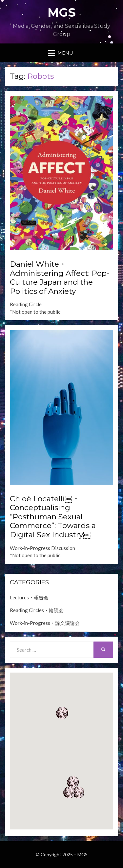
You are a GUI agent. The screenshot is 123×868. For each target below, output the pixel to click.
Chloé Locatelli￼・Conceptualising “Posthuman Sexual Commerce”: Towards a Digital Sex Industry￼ (53, 517)
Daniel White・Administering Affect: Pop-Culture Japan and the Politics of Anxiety (60, 278)
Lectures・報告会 (29, 597)
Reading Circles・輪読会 (37, 610)
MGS (62, 12)
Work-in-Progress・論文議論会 (45, 623)
